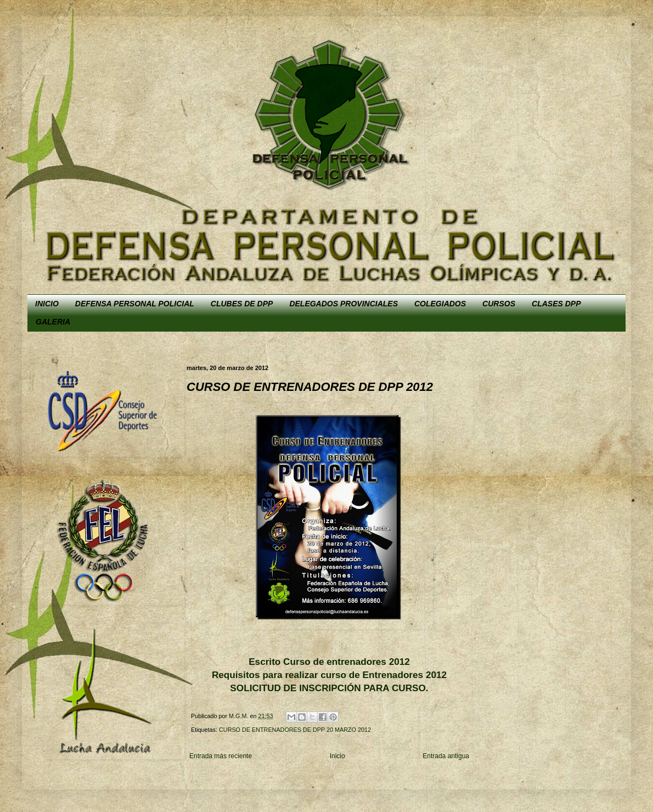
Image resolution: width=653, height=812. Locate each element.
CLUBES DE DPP (242, 304)
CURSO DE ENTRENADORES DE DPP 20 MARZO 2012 (295, 730)
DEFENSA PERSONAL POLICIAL (135, 304)
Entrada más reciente (221, 756)
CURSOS (499, 304)
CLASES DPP (556, 304)
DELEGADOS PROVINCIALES (344, 304)
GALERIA (53, 322)
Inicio (337, 756)
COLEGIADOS (440, 304)
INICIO (47, 304)
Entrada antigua (446, 756)
